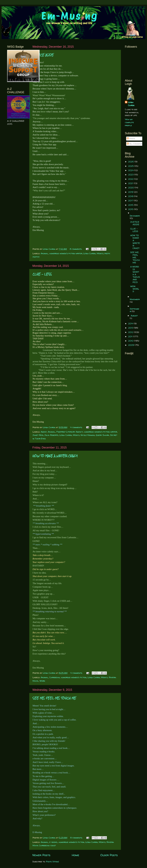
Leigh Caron (89, 253)
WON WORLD (135, 289)
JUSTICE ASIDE (43, 55)
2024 (131, 170)
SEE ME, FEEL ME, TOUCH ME (54, 698)
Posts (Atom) (52, 862)
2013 (131, 328)
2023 (131, 175)
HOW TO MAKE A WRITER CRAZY (55, 456)
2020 (131, 188)
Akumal (44, 253)
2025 (131, 166)
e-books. (53, 842)
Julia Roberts (51, 435)
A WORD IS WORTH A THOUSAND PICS (135, 274)
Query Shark (102, 435)
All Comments (135, 144)
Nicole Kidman (88, 435)
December (135, 216)
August (134, 316)
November (135, 299)
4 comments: (77, 427)
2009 (131, 345)
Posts (131, 138)
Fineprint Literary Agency (70, 432)
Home (75, 855)
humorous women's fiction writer (66, 253)
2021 (131, 183)
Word (42, 681)
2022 (131, 179)
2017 (131, 201)
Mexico (100, 253)
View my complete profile (129, 122)
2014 (131, 323)
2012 (131, 332)
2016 (131, 205)
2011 (131, 336)
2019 (131, 192)
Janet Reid (38, 435)
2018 (131, 196)
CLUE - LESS (42, 274)
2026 (131, 162)
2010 (131, 341)
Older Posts (109, 855)
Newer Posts (41, 855)
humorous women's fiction (74, 677)
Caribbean (55, 677)
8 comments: (76, 249)
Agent (44, 432)
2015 (131, 209)
